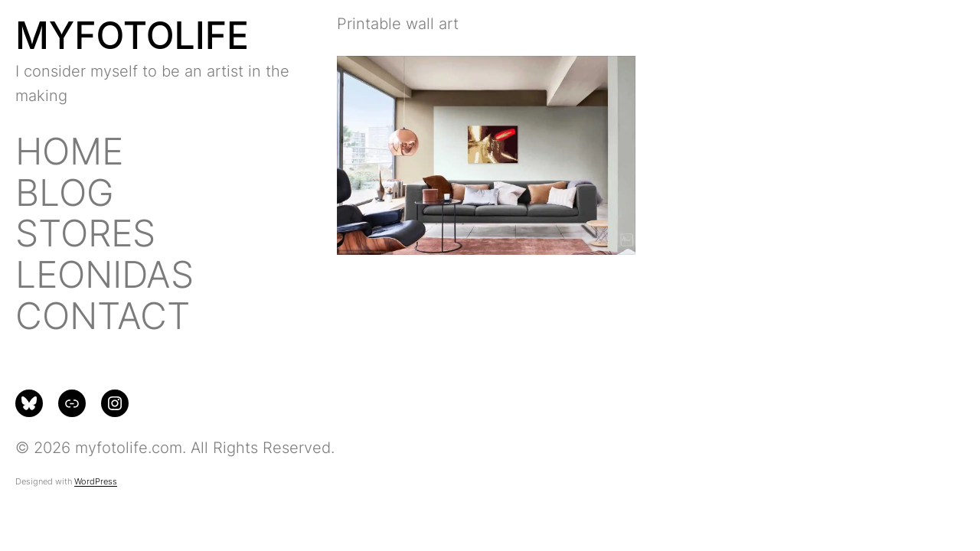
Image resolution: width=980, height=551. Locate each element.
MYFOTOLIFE (132, 36)
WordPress (96, 481)
